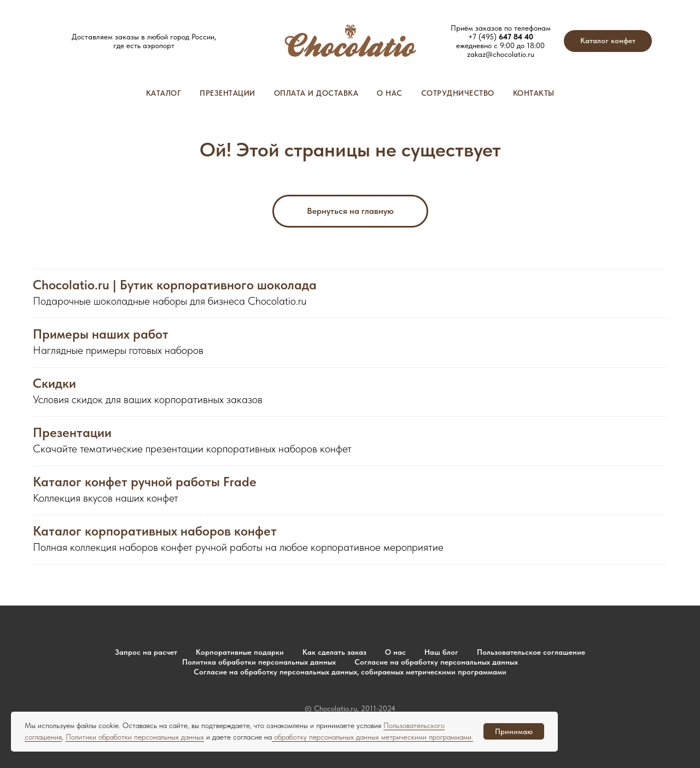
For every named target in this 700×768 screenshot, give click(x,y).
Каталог (164, 93)
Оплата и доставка (316, 93)
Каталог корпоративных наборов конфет (155, 531)
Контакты (534, 93)
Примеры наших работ (101, 334)
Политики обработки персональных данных (135, 737)
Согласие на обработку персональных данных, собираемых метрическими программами (350, 672)
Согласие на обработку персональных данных (436, 662)
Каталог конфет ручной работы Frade (145, 482)
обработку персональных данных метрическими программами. (372, 737)
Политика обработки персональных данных (259, 662)
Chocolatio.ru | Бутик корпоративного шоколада (175, 285)
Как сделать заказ (334, 652)
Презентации (227, 93)
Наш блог (441, 652)
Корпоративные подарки (240, 652)
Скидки (54, 383)
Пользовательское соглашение (531, 652)
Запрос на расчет (146, 652)
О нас (390, 93)
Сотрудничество (458, 93)
